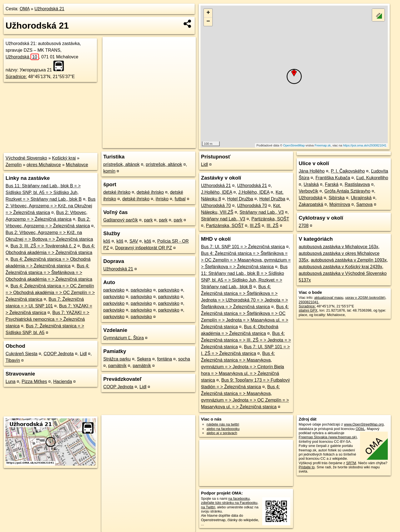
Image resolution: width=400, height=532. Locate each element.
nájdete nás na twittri (223, 424)
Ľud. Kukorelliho (372, 178)
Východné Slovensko (26, 158)
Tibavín (13, 360)
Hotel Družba (240, 199)
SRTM (351, 463)
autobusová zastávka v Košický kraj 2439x (340, 267)
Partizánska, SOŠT (270, 219)
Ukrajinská (361, 198)
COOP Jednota (59, 354)
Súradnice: (16, 77)
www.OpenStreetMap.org (364, 424)
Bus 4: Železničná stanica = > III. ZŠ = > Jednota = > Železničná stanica (246, 340)
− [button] (208, 22)
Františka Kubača (333, 178)
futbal (180, 199)
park (148, 220)
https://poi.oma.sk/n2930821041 (365, 145)
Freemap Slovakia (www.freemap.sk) (328, 437)
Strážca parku (117, 359)
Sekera (144, 359)
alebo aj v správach (222, 433)
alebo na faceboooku (223, 429)
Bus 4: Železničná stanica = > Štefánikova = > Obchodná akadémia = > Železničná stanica (49, 273)
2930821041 (308, 302)
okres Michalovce (44, 165)
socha (184, 359)
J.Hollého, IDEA (217, 192)
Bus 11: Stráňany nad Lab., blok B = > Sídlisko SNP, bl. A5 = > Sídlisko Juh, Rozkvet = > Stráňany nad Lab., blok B (44, 192)
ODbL (360, 429)
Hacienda (62, 381)
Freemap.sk (322, 145)
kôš (107, 241)
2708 (304, 226)
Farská (332, 184)
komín (109, 171)
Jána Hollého (312, 171)
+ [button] (208, 13)
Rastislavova (357, 184)
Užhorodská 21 (49, 9)
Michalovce (77, 165)
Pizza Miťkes (34, 381)
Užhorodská (22, 57)
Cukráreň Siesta (22, 354)
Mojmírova (340, 204)
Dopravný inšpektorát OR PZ (143, 248)
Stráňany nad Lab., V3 (262, 212)
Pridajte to (307, 467)
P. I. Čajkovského (348, 171)
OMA (25, 9)
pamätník (117, 366)
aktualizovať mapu (329, 298)
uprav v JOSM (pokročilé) (365, 298)
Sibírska (337, 198)
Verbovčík (308, 191)
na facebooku (239, 499)
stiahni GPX (308, 310)
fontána (165, 359)
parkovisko (114, 290)
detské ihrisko (117, 192)
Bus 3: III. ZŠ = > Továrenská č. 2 (43, 246)
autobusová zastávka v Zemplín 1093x (349, 260)
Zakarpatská (311, 204)
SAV (134, 241)
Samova (365, 204)
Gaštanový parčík (121, 220)
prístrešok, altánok (122, 164)
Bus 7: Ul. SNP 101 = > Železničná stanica (243, 247)
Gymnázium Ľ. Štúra (124, 338)
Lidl (83, 354)
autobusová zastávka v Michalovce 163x (338, 247)
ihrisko (162, 199)
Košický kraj (64, 158)
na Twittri (208, 507)
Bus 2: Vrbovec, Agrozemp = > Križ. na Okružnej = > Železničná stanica (51, 206)
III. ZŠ (273, 226)
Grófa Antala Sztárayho (347, 191)
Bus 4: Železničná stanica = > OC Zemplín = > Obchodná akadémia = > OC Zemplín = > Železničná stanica (50, 293)
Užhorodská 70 (216, 206)
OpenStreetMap (294, 145)
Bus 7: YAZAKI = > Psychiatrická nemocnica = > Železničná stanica (47, 319)
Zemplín (14, 165)
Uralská (311, 184)
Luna (11, 381)
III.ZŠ (255, 226)
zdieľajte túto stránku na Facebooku (229, 503)
